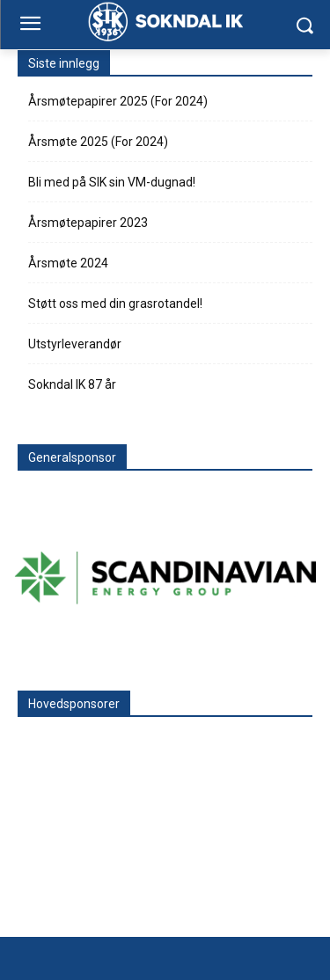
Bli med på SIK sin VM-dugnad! (112, 182)
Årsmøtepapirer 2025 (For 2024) (118, 101)
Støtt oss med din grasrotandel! (115, 304)
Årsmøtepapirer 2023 (88, 223)
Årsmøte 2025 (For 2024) (98, 142)
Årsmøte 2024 (68, 263)
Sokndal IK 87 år (72, 384)
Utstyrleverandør (75, 344)
